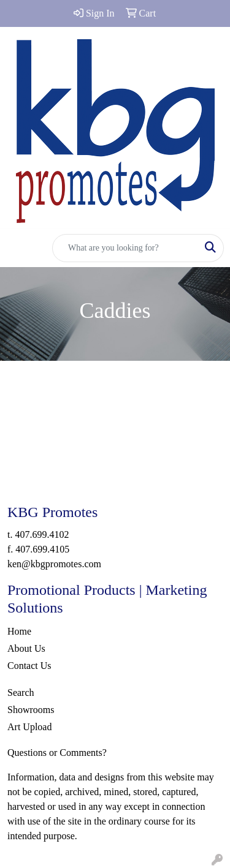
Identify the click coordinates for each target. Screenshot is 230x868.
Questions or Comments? (57, 753)
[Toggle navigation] (19, 248)
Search (21, 693)
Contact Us (29, 666)
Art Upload (29, 727)
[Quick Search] (125, 248)
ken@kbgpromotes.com (54, 564)
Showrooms (31, 710)
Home (19, 631)
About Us (26, 648)
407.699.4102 (42, 534)
